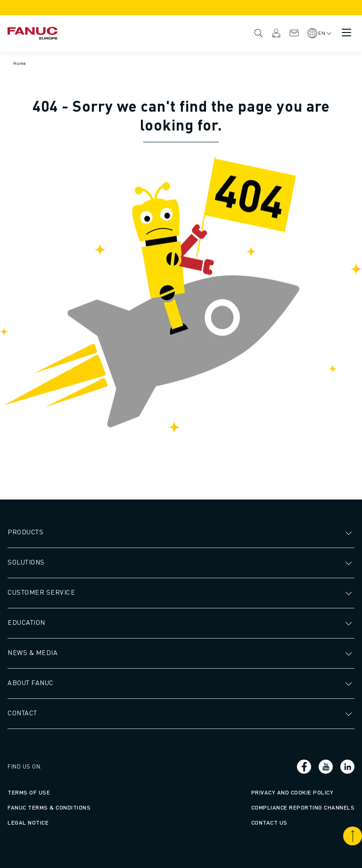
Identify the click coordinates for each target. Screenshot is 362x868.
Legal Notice (28, 823)
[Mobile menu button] (346, 33)
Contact (294, 33)
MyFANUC (276, 33)
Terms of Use (29, 792)
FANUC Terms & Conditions (49, 807)
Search (258, 33)
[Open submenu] (350, 532)
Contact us (269, 823)
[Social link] (304, 767)
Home (20, 63)
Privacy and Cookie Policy (292, 792)
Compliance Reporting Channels (303, 807)
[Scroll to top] (353, 836)
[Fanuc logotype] (33, 33)
